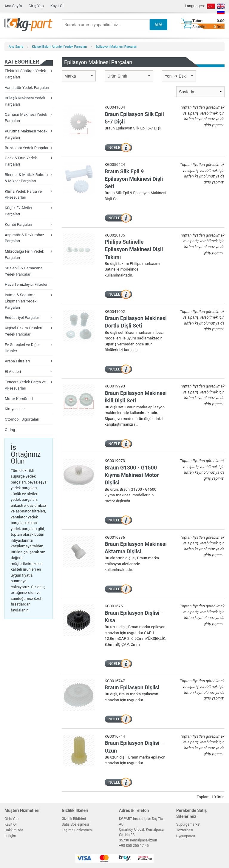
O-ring (10, 430)
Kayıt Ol (57, 6)
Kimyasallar (15, 409)
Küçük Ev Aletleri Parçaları (19, 211)
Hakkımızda (14, 830)
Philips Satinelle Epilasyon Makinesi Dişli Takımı (134, 249)
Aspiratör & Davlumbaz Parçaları (24, 238)
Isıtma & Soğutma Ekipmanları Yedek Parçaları (21, 301)
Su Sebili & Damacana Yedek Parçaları (24, 271)
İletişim (10, 836)
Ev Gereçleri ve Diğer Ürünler (22, 348)
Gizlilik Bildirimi (74, 819)
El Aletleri (13, 372)
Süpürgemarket (188, 824)
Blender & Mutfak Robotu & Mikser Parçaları (26, 178)
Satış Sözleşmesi (75, 824)
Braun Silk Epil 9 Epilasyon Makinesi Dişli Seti (134, 179)
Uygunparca (186, 836)
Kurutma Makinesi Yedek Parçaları (26, 134)
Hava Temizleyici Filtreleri (27, 284)
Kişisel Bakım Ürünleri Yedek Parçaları (59, 47)
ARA (158, 25)
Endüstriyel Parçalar (22, 318)
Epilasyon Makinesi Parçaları (116, 47)
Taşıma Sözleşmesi (77, 830)
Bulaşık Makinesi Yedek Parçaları (25, 101)
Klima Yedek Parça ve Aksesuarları (23, 194)
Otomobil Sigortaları (22, 419)
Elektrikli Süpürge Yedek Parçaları (25, 74)
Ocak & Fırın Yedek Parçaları (21, 161)
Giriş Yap (36, 6)
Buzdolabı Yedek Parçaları (27, 148)
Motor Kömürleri (19, 399)
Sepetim (199, 27)
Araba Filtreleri (17, 361)
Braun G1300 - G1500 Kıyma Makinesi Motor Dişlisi (132, 475)
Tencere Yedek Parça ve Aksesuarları (25, 385)
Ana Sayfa (13, 6)
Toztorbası (185, 830)
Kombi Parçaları (18, 224)
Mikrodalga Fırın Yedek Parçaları (24, 254)
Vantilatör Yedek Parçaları (27, 88)
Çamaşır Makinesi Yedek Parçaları (26, 118)
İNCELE (114, 148)
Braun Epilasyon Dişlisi (132, 687)
